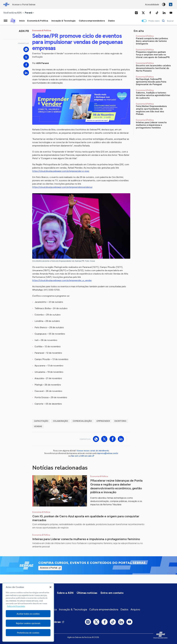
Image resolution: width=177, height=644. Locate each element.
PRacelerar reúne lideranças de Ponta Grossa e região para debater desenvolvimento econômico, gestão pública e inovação (116, 486)
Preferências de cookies (28, 633)
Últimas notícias (87, 593)
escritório (120, 421)
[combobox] (30, 13)
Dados (124, 609)
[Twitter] (143, 13)
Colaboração (60, 421)
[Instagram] (136, 13)
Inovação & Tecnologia (73, 609)
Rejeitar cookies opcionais (28, 623)
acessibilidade (152, 4)
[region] (28, 612)
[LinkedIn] (164, 13)
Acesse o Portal (49, 568)
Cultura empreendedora (104, 609)
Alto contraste (164, 4)
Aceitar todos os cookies (28, 614)
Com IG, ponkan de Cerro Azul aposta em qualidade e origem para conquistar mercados (86, 518)
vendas (38, 426)
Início (22, 21)
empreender (103, 421)
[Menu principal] (6, 21)
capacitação (41, 421)
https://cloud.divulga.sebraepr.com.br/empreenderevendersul (62, 187)
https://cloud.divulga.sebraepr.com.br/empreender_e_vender (62, 280)
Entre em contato (112, 593)
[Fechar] (50, 587)
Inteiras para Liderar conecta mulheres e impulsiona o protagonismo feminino (86, 539)
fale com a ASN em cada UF (83, 456)
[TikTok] (157, 13)
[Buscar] (167, 21)
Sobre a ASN (65, 593)
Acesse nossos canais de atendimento (93, 451)
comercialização (82, 421)
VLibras (171, 4)
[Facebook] (150, 13)
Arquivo (135, 609)
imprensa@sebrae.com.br (108, 453)
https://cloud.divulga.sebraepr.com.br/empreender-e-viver (61, 171)
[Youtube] (171, 13)
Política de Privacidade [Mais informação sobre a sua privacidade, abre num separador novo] (16, 606)
